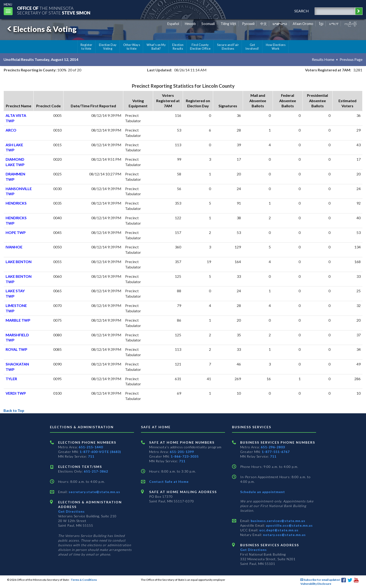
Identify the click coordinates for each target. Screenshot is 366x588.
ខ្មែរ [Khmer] (321, 24)
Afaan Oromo (303, 24)
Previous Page (351, 59)
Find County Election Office (200, 47)
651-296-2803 (273, 447)
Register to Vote (86, 47)
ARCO (11, 130)
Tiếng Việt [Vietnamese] (228, 24)
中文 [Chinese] (264, 24)
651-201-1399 (182, 452)
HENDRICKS (16, 203)
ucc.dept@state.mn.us (278, 530)
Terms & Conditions (84, 580)
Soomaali (208, 24)
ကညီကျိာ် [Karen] (351, 24)
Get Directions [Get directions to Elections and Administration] (71, 511)
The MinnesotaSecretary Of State (54, 10)
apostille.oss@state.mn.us (289, 525)
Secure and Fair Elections (228, 47)
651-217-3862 (96, 471)
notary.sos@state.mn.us (284, 535)
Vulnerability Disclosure (316, 584)
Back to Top (14, 410)
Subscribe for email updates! (320, 580)
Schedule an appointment (263, 492)
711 (91, 456)
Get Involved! (252, 47)
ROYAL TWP (16, 349)
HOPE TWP (16, 232)
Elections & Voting (41, 29)
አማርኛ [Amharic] (334, 24)
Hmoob (190, 24)
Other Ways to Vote (132, 47)
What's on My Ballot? (156, 47)
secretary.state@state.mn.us (94, 492)
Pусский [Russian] (248, 24)
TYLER (11, 379)
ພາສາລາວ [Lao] (280, 24)
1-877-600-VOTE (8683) (100, 452)
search (302, 11)
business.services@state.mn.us (278, 521)
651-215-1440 (91, 447)
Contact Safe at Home (169, 482)
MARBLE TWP (18, 320)
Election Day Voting (108, 47)
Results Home (323, 59)
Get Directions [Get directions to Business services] (253, 550)
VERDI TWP (16, 393)
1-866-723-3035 (185, 456)
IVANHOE (14, 247)
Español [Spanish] (173, 24)
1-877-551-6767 (276, 452)
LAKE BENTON (19, 262)
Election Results (178, 47)
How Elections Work (276, 47)
